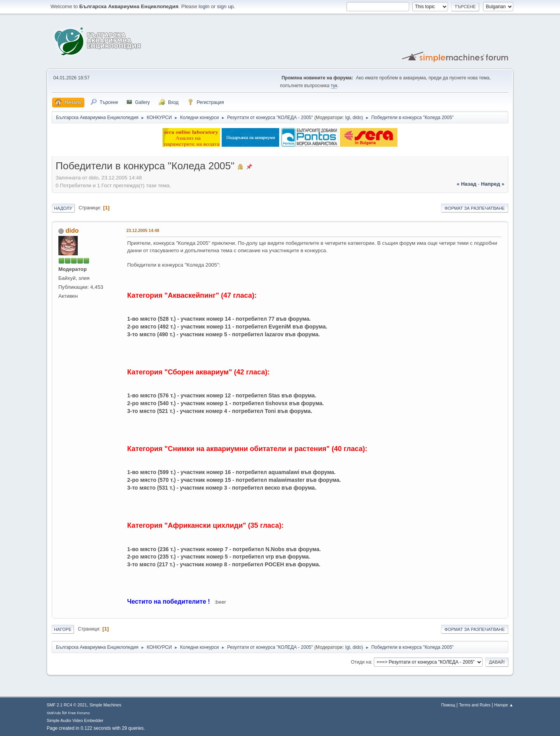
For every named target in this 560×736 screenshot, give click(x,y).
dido (357, 118)
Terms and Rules (475, 705)
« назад (466, 184)
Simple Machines (105, 705)
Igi (347, 118)
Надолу (63, 208)
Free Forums (79, 713)
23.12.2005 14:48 (143, 230)
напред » (493, 184)
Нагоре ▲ (504, 705)
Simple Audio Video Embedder (75, 720)
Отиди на (361, 662)
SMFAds (54, 713)
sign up (225, 6)
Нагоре (63, 629)
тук (334, 86)
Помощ (448, 705)
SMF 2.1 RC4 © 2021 (67, 705)
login (204, 6)
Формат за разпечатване (475, 208)
